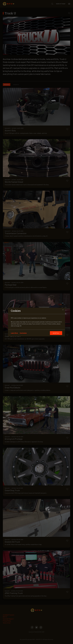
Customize (23, 333)
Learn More (14, 333)
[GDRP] (56, 333)
